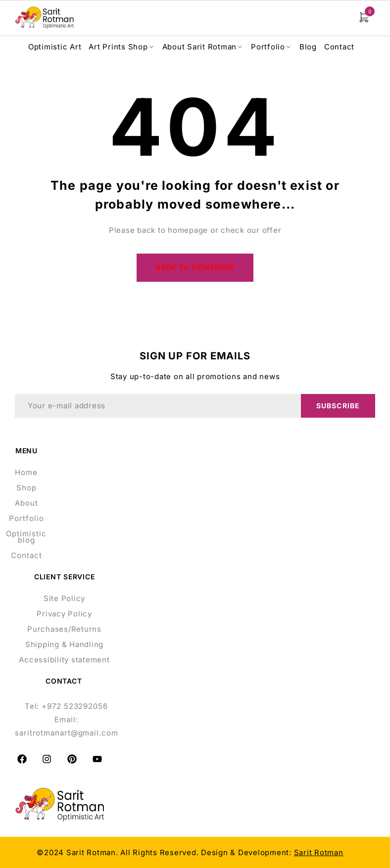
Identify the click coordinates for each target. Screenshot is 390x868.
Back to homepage (195, 268)
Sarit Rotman (319, 853)
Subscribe (338, 406)
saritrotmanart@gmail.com (67, 733)
